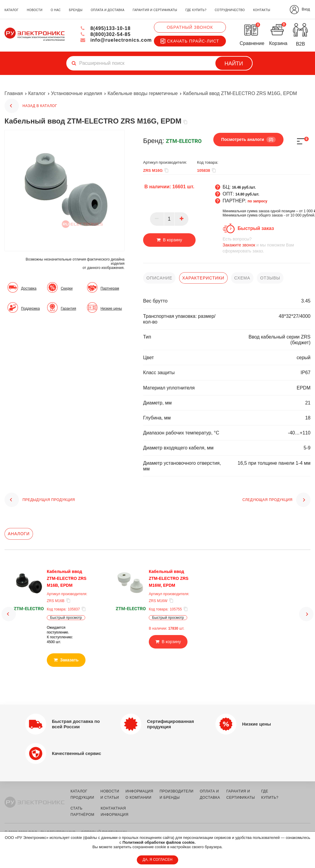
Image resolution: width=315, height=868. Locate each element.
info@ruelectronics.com (116, 40)
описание (159, 278)
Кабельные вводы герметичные (142, 93)
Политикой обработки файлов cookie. (159, 842)
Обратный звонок (190, 27)
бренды (76, 10)
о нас (56, 10)
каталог (12, 10)
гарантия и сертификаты (155, 10)
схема (242, 278)
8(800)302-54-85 (105, 34)
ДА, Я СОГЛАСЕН (157, 860)
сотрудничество (230, 10)
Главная (14, 93)
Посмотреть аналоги (248, 139)
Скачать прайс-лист (190, 41)
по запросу (257, 201)
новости (34, 10)
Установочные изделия (76, 93)
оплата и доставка (107, 10)
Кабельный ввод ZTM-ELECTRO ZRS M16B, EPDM (67, 578)
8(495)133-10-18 (105, 28)
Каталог (37, 93)
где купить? (196, 10)
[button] (9, 609)
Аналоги (19, 534)
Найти (234, 64)
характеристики (203, 278)
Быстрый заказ (256, 228)
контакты (262, 10)
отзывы (270, 278)
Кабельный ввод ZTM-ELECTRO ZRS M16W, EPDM (169, 578)
